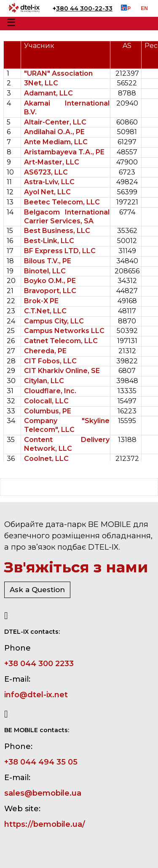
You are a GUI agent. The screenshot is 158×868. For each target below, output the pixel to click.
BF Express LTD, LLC (60, 251)
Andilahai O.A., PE (54, 132)
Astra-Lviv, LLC (49, 182)
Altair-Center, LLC (55, 122)
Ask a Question (37, 590)
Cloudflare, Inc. (50, 391)
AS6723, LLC (46, 172)
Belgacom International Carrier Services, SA (67, 217)
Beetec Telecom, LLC (62, 202)
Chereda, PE (45, 351)
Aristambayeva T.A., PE (64, 152)
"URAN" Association (58, 73)
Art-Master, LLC (52, 162)
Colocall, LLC (46, 401)
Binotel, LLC (45, 271)
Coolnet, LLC (46, 459)
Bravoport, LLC (50, 291)
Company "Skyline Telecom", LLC (67, 425)
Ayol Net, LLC (47, 192)
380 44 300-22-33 (84, 8)
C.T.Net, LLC (45, 311)
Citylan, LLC (44, 381)
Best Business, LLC (57, 231)
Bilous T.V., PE (48, 261)
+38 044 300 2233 (39, 664)
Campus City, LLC (54, 321)
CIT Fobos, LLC (50, 361)
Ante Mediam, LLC (56, 142)
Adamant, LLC (48, 93)
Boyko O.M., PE (50, 281)
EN (144, 8)
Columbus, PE (48, 411)
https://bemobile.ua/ (45, 824)
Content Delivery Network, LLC (67, 444)
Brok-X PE (41, 301)
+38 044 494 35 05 (41, 762)
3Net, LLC (41, 83)
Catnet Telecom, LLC (61, 341)
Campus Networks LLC (64, 331)
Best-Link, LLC (49, 241)
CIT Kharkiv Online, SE (62, 371)
